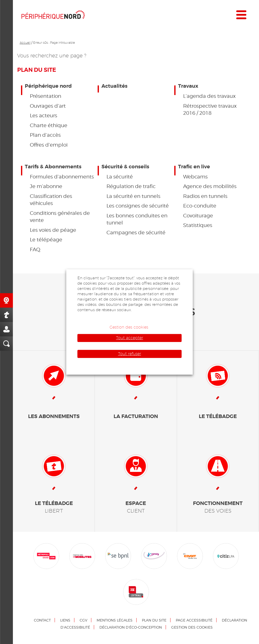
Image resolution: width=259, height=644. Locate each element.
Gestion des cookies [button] (129, 327)
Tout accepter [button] (130, 338)
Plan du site (154, 620)
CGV (83, 620)
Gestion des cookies (192, 627)
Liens (65, 620)
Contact (42, 620)
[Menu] (241, 16)
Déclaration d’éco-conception (131, 627)
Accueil (25, 43)
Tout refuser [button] (130, 354)
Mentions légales (115, 620)
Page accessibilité (194, 620)
